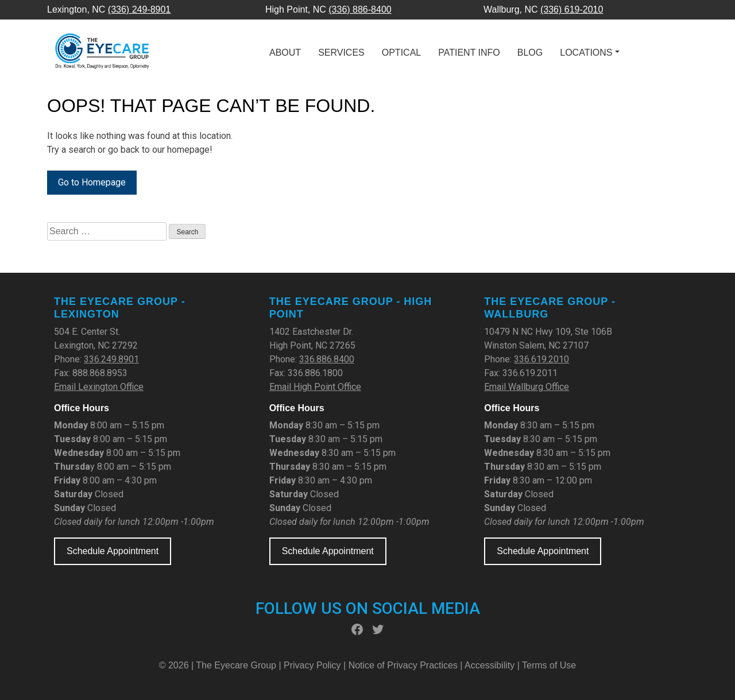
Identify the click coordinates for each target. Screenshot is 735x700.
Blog (530, 53)
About (285, 53)
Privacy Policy (314, 665)
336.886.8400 (327, 359)
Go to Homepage (92, 182)
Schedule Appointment (113, 551)
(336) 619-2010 (572, 9)
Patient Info (469, 53)
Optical (401, 53)
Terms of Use (549, 665)
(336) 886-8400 (360, 9)
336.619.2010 (541, 359)
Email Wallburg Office (527, 387)
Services (341, 53)
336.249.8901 (111, 359)
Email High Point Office (315, 387)
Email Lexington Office (99, 387)
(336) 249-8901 (139, 9)
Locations (586, 53)
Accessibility (490, 665)
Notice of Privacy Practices (403, 665)
